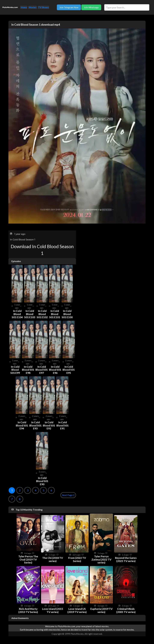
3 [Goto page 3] (28, 489)
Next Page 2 (68, 494)
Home (24, 7)
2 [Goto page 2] (20, 489)
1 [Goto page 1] (12, 489)
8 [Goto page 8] (20, 498)
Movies (33, 7)
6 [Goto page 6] (51, 489)
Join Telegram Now (69, 7)
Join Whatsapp (91, 7)
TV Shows (43, 7)
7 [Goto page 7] (12, 498)
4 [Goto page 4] (35, 489)
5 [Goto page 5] (43, 489)
